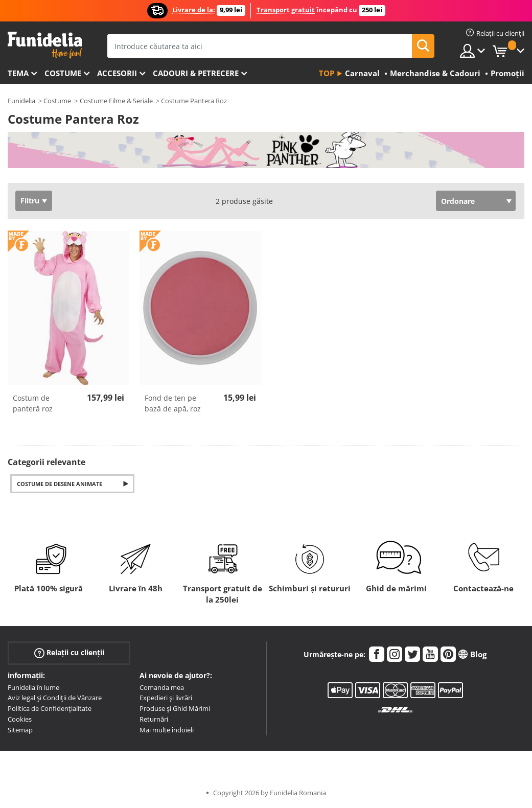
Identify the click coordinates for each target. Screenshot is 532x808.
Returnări (154, 719)
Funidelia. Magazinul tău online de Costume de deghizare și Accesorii (45, 45)
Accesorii (117, 73)
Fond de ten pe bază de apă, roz (173, 403)
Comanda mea (162, 687)
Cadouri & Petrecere (196, 73)
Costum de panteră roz (33, 403)
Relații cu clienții (69, 652)
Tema (18, 73)
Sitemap (20, 730)
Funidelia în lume (33, 687)
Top (327, 73)
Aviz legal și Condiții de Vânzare (55, 698)
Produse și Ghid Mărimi (175, 708)
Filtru (30, 201)
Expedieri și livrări (166, 698)
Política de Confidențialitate (50, 708)
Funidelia (21, 101)
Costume (63, 73)
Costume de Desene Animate (60, 484)
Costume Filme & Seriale (116, 101)
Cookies (20, 719)
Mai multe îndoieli (167, 730)
